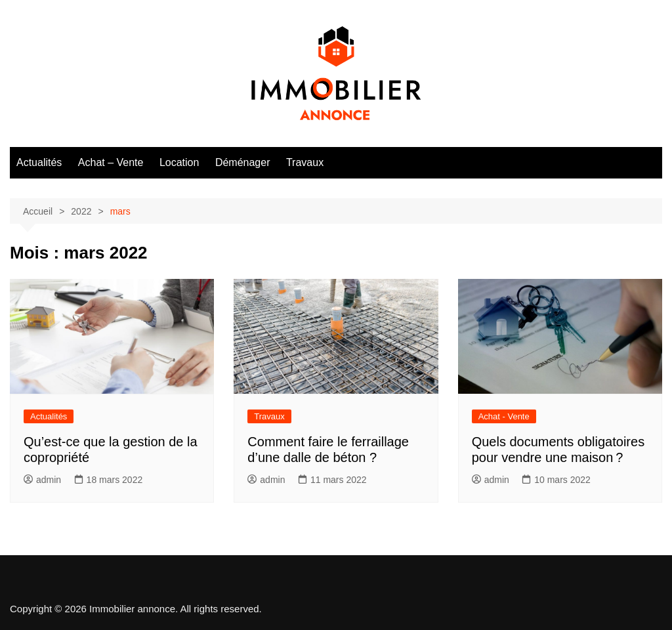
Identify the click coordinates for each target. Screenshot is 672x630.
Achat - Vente (504, 416)
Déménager (243, 162)
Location (179, 162)
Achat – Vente (111, 162)
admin (42, 480)
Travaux (305, 162)
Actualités (39, 162)
